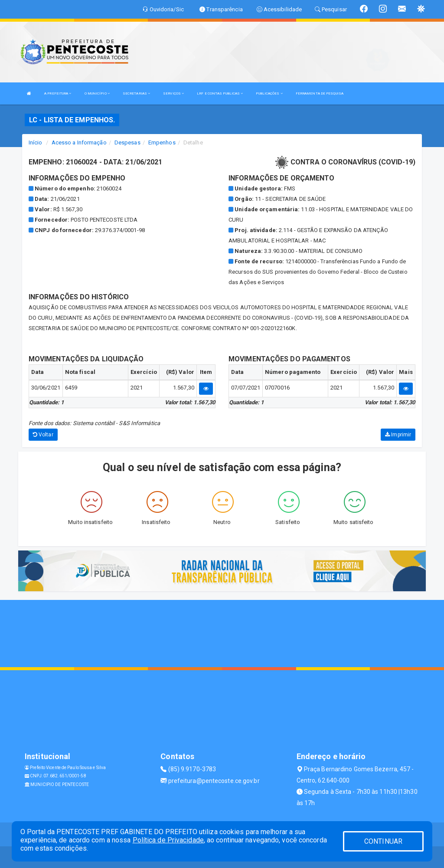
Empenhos (162, 142)
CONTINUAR (383, 841)
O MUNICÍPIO (97, 93)
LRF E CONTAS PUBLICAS (220, 93)
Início (36, 142)
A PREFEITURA (58, 93)
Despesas (127, 142)
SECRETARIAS (136, 93)
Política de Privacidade (168, 840)
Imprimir (398, 435)
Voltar (43, 435)
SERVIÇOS (173, 93)
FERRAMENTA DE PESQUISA (320, 93)
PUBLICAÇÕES (269, 93)
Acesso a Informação (79, 142)
